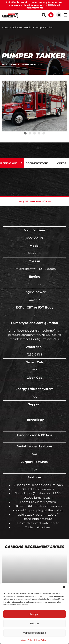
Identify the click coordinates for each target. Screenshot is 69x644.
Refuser (34, 623)
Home (5, 27)
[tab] (40, 163)
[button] (64, 587)
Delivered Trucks (22, 27)
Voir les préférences (34, 633)
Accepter (34, 614)
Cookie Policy (27, 640)
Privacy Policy (40, 640)
